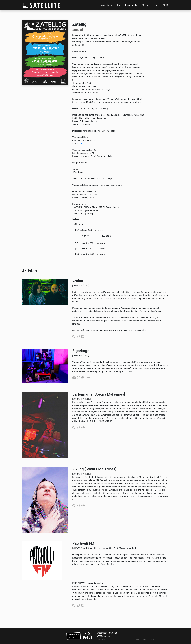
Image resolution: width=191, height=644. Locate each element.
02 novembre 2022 (90, 249)
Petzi (79, 144)
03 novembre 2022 (90, 254)
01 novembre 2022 (90, 243)
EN (167, 5)
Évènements (131, 5)
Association (107, 5)
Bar (119, 5)
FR (164, 5)
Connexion (104, 636)
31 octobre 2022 (89, 230)
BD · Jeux (146, 5)
